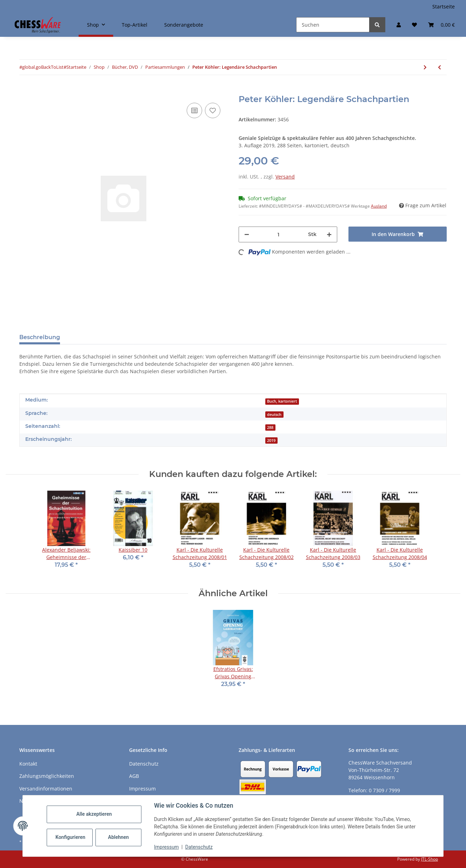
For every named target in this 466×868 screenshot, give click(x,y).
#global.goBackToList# (43, 67)
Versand (285, 177)
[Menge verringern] (247, 234)
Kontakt (28, 764)
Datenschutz (199, 847)
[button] (399, 25)
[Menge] (279, 234)
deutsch (274, 415)
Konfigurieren (70, 837)
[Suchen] (333, 25)
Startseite (444, 6)
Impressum (166, 847)
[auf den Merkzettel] (213, 110)
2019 (271, 440)
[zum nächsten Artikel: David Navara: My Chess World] (425, 67)
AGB (134, 776)
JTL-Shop (430, 859)
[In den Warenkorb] (25, 90)
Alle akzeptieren (94, 814)
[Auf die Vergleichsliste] (194, 110)
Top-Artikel (135, 25)
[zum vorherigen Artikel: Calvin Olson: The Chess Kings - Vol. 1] (440, 67)
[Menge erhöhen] (329, 234)
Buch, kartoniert (282, 401)
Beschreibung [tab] (40, 337)
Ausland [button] (379, 206)
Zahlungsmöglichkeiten (47, 776)
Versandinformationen (46, 789)
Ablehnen (118, 837)
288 (270, 428)
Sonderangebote (184, 25)
